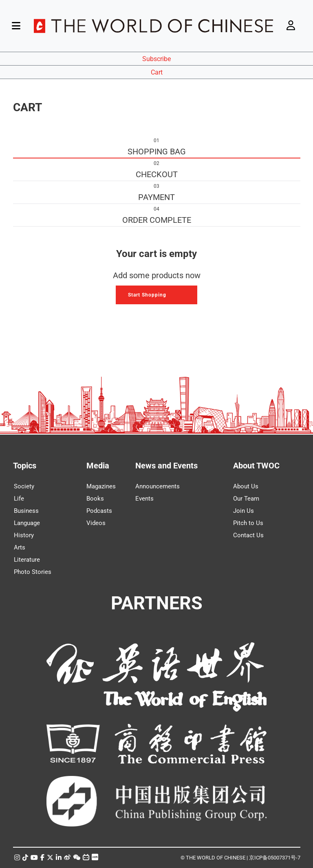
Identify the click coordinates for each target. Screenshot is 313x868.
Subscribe (156, 59)
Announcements (158, 486)
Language (27, 523)
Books (95, 499)
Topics (25, 466)
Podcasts (99, 511)
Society (24, 486)
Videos (96, 523)
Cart (157, 72)
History (24, 535)
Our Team (246, 499)
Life (19, 499)
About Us (246, 486)
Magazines (101, 486)
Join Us (244, 511)
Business (26, 511)
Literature (27, 560)
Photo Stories (33, 572)
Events (144, 499)
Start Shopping (147, 295)
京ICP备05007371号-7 (275, 858)
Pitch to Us (248, 523)
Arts (20, 547)
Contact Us (248, 535)
